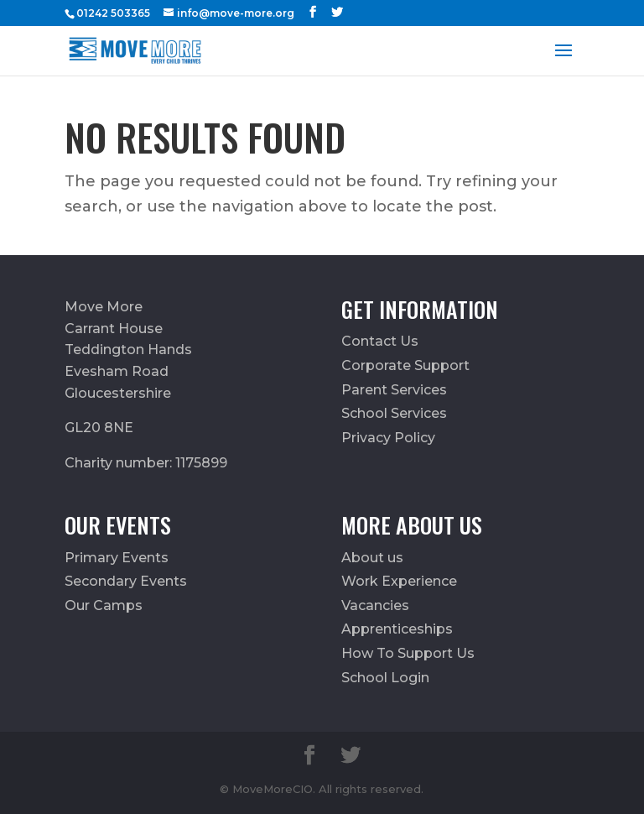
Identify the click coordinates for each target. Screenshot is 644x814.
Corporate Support (405, 365)
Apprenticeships (397, 629)
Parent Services (394, 390)
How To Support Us (408, 653)
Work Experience (399, 581)
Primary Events (117, 558)
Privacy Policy (388, 438)
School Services (394, 413)
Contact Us (380, 341)
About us (372, 558)
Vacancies (375, 605)
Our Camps (104, 605)
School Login (385, 678)
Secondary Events (126, 581)
